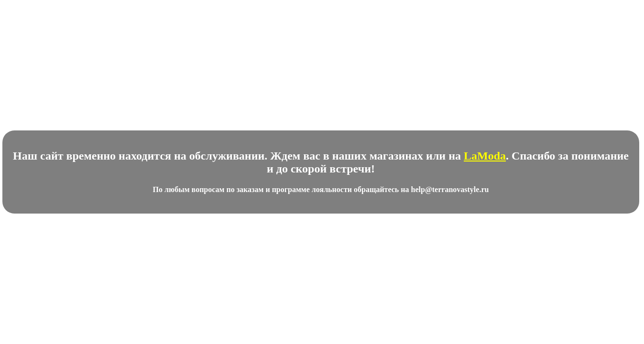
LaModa (485, 156)
